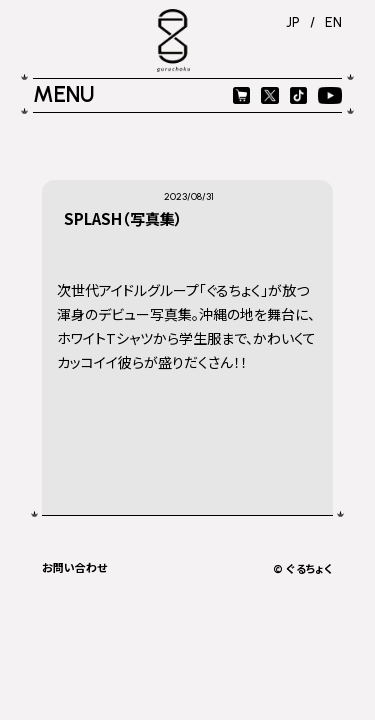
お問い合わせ (74, 567)
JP (293, 22)
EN (333, 22)
